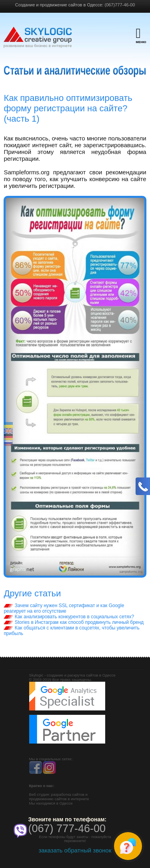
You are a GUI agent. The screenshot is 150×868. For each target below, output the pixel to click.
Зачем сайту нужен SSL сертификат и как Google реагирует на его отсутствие (64, 608)
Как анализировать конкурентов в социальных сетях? (69, 617)
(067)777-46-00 (120, 5)
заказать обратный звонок (75, 850)
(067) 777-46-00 (67, 829)
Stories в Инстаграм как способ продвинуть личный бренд (74, 622)
